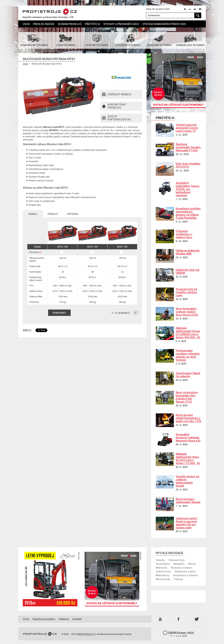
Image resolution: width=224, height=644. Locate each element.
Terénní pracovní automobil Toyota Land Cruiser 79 (187, 128)
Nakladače (179, 564)
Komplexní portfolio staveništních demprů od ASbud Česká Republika (188, 213)
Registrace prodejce (44, 619)
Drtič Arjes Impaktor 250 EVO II (188, 165)
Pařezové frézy (177, 560)
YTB (161, 619)
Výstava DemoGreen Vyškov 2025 (164, 24)
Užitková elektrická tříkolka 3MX (188, 252)
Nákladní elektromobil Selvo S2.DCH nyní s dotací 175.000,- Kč (188, 458)
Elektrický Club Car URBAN (188, 271)
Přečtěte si (92, 24)
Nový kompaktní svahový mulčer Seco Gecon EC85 (187, 312)
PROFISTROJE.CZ (50, 12)
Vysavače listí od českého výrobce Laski (186, 292)
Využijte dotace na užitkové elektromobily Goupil (187, 481)
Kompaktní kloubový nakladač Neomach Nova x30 (188, 437)
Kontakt (77, 619)
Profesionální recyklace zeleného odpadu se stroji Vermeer (188, 355)
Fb (179, 619)
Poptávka (73, 214)
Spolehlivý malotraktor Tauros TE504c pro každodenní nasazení (188, 189)
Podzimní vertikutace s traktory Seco (184, 234)
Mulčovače (161, 568)
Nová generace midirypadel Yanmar (188, 500)
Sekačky (160, 560)
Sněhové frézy (163, 571)
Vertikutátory (163, 564)
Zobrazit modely (117, 94)
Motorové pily (163, 579)
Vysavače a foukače (181, 568)
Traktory (178, 579)
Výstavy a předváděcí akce (121, 24)
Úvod (26, 24)
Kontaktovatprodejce (114, 106)
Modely (33, 214)
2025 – (178, 634)
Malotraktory (163, 575)
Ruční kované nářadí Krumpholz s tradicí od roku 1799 (188, 418)
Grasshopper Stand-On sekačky (188, 375)
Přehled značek (44, 24)
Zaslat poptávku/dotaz (117, 118)
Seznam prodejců (70, 24)
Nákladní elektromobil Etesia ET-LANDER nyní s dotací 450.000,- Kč (188, 333)
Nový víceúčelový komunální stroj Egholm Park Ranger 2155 (187, 397)
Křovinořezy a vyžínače (185, 575)
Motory (192, 564)
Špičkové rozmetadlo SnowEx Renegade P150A (188, 147)
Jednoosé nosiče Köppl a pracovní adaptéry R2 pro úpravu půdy (186, 523)
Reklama (64, 619)
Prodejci (53, 214)
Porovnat (35, 252)
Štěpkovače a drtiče (185, 571)
